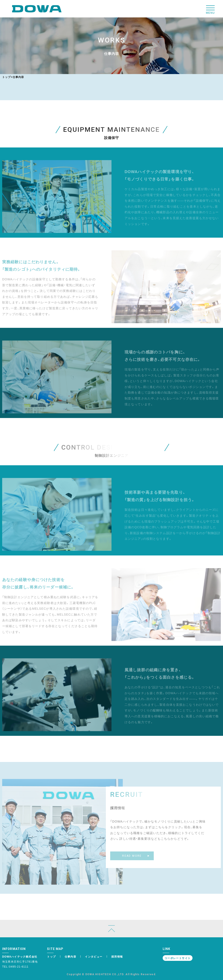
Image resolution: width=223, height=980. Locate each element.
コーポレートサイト (178, 958)
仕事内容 (71, 956)
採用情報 (117, 956)
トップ (7, 77)
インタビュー (94, 956)
